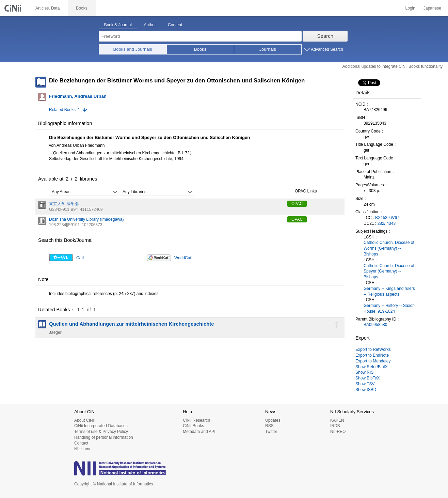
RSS (269, 426)
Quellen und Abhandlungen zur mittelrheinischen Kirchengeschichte (132, 324)
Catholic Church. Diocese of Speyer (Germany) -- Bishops (389, 271)
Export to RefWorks (373, 349)
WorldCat (183, 258)
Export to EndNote (372, 355)
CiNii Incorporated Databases (101, 426)
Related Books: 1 (65, 110)
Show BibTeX (367, 378)
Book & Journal (118, 25)
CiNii (14, 8)
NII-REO (338, 432)
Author (150, 25)
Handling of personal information (104, 437)
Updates (273, 420)
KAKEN (337, 420)
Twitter (271, 432)
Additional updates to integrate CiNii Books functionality (393, 66)
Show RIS (364, 372)
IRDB (335, 426)
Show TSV (365, 384)
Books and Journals (133, 49)
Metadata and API (199, 432)
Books (200, 49)
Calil (80, 258)
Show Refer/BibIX (372, 367)
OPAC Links (302, 191)
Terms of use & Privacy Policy (101, 432)
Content (175, 25)
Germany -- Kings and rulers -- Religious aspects (389, 291)
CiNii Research (196, 420)
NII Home (83, 449)
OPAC (297, 204)
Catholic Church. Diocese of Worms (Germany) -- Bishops (389, 248)
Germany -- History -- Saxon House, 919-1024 (389, 308)
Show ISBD (366, 390)
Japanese (432, 8)
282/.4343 (387, 223)
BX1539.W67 (387, 218)
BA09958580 (375, 325)
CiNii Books (193, 426)
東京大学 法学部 (64, 204)
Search (325, 36)
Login (410, 8)
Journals (268, 49)
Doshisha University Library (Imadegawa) (86, 219)
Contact (81, 443)
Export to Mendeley (373, 361)
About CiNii (84, 420)
